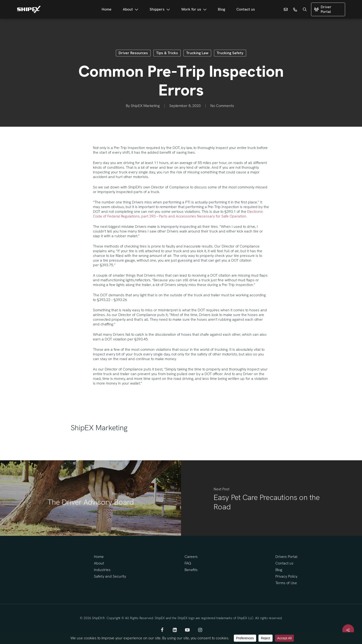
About (99, 563)
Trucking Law (197, 53)
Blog (279, 570)
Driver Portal (323, 9)
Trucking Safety (230, 53)
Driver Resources (133, 53)
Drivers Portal (286, 557)
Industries (102, 570)
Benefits (191, 570)
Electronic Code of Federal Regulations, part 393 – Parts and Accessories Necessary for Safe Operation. (178, 214)
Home (99, 557)
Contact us (284, 563)
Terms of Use (286, 583)
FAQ (188, 563)
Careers (191, 557)
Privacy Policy (286, 576)
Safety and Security (110, 576)
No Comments (222, 106)
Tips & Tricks (167, 53)
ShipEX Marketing (145, 106)
